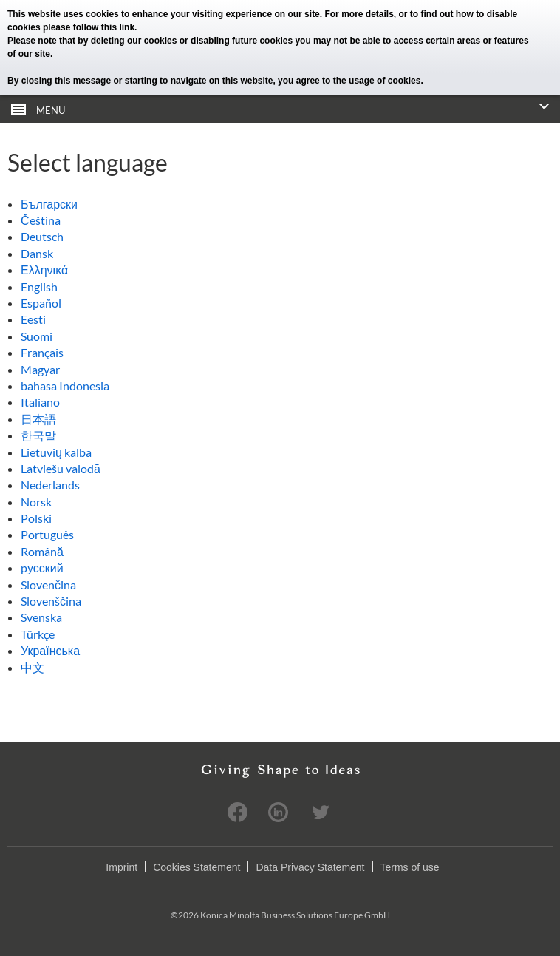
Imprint (122, 867)
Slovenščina (51, 601)
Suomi (37, 336)
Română (42, 551)
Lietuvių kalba (56, 452)
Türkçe (38, 634)
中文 (33, 667)
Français (42, 352)
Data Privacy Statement (310, 867)
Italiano (40, 402)
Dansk (37, 253)
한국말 (38, 435)
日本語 (38, 419)
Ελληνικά (44, 269)
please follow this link (89, 27)
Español (41, 303)
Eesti (33, 319)
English (39, 287)
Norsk (36, 502)
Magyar (40, 369)
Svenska (41, 617)
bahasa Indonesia (65, 386)
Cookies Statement (197, 867)
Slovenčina (48, 584)
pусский (42, 567)
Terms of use (410, 867)
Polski (36, 518)
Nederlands (50, 485)
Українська (50, 650)
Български (49, 204)
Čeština (41, 220)
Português (47, 534)
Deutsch (42, 236)
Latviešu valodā (61, 468)
